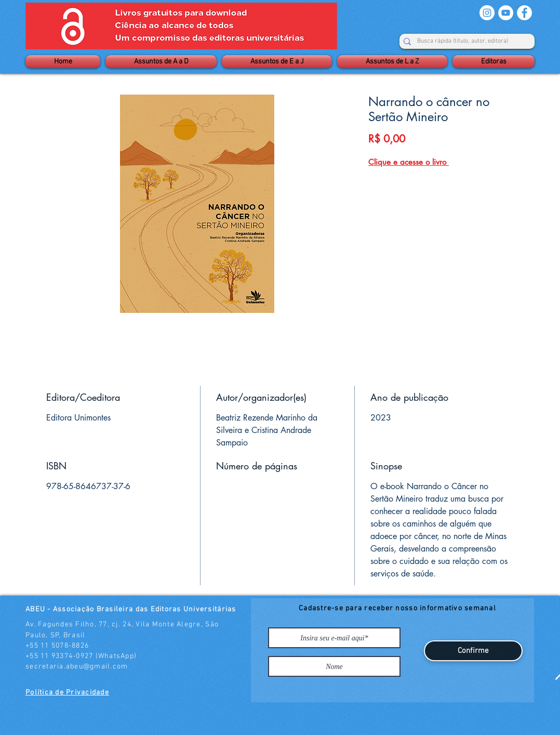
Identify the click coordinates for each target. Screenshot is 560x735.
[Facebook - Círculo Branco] (524, 13)
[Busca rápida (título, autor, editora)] (463, 41)
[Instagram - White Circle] (487, 13)
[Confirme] (473, 651)
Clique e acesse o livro (409, 162)
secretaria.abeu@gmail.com (77, 667)
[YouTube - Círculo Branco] (506, 13)
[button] (161, 62)
